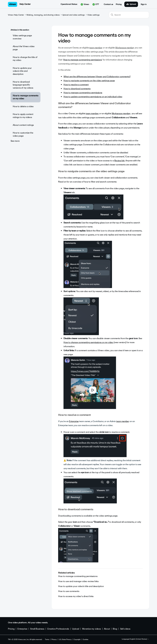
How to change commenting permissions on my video (88, 342)
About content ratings (23, 125)
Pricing (119, 4)
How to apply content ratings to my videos (23, 116)
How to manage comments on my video (26, 97)
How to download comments (77, 89)
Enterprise (74, 421)
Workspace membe (121, 114)
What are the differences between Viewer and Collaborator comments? (97, 77)
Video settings (93, 15)
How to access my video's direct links (76, 596)
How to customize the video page (23, 134)
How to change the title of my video (25, 59)
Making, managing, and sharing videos (43, 15)
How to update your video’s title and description (22, 71)
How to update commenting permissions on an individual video (93, 97)
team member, (92, 114)
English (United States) (139, 639)
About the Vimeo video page (24, 48)
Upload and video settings (74, 15)
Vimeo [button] (85, 4)
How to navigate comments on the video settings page (89, 81)
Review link (119, 161)
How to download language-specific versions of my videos (23, 85)
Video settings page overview (22, 37)
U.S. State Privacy (65, 639)
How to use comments (69, 591)
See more (15, 141)
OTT (96, 4)
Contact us (108, 4)
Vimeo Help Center (16, 15)
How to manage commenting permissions (83, 60)
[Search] (129, 15)
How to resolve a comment (76, 85)
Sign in (144, 4)
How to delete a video (23, 106)
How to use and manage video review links (78, 581)
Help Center (25, 4)
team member (123, 421)
